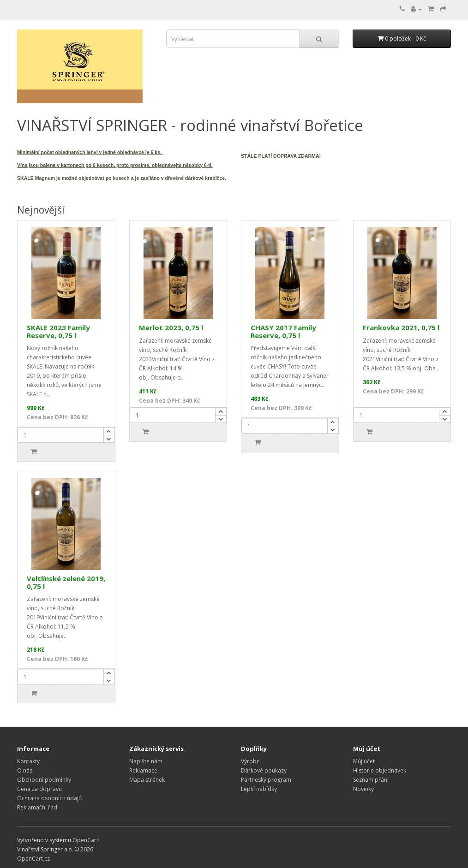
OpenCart (85, 840)
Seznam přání (371, 780)
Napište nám (146, 761)
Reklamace (143, 770)
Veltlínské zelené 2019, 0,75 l (66, 582)
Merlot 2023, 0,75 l (171, 327)
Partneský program (266, 780)
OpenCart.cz (33, 859)
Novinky (363, 789)
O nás (25, 770)
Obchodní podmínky (44, 780)
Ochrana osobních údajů (49, 798)
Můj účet (364, 761)
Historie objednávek (380, 770)
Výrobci (251, 761)
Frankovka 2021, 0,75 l (401, 327)
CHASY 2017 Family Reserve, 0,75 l (283, 331)
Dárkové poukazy (264, 770)
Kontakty (28, 761)
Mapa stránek (147, 780)
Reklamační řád (37, 807)
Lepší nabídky (259, 789)
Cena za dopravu (39, 789)
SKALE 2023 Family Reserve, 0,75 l (58, 331)
